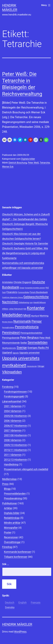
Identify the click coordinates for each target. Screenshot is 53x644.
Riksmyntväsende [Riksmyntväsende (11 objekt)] (11, 343)
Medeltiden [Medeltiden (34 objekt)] (12, 315)
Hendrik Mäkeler (17, 624)
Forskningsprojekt (14, 396)
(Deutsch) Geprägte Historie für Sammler (25, 243)
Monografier (11, 528)
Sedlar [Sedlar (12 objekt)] (24, 343)
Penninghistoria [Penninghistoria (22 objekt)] (27, 327)
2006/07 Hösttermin (15, 426)
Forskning (8, 387)
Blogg (7, 489)
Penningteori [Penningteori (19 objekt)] (11, 332)
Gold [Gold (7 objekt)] (31, 303)
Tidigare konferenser (16, 557)
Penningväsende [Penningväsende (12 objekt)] (11, 338)
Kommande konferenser (18, 552)
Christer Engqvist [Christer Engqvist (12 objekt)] (23, 282)
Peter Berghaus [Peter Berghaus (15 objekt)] (29, 338)
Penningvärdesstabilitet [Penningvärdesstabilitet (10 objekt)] (31, 333)
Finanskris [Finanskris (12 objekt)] (12, 292)
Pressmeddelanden (15, 494)
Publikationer (10, 503)
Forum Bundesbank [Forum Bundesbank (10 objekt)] (39, 292)
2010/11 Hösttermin (15, 450)
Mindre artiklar (12, 523)
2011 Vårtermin (13, 455)
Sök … (6, 564)
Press (5, 484)
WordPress (20, 632)
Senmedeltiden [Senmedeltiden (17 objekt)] (38, 342)
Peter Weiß (33, 163)
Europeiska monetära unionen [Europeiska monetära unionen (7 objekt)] (35, 288)
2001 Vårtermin (13, 406)
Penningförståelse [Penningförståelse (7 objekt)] (8, 328)
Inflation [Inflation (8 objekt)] (5, 309)
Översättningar (12, 542)
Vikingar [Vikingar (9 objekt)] (41, 366)
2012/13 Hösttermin (15, 460)
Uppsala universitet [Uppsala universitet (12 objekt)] (29, 353)
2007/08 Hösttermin (15, 435)
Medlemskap (9, 479)
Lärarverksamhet (12, 401)
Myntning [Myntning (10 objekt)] (44, 316)
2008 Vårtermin (13, 440)
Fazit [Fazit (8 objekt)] (4, 292)
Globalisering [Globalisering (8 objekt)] (24, 302)
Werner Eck (8, 167)
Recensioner (11, 537)
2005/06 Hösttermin (15, 416)
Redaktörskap (12, 518)
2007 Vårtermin (13, 430)
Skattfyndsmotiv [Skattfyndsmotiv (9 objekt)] (9, 348)
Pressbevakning (13, 498)
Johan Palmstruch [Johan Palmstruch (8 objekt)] (16, 309)
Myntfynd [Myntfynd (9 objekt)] (35, 316)
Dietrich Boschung (18, 163)
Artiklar (8, 508)
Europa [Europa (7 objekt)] (22, 288)
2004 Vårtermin (13, 411)
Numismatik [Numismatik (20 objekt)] (22, 321)
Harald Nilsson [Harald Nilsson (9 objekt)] (40, 302)
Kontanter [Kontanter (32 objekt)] (36, 308)
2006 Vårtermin (13, 421)
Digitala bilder (28, 159)
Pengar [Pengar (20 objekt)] (37, 321)
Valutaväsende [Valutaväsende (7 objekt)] (32, 366)
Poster (8, 532)
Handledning (11, 464)
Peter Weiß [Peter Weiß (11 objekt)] (45, 338)
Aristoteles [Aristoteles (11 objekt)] (7, 282)
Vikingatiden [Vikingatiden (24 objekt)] (12, 372)
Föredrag (7, 547)
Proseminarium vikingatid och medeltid (26, 469)
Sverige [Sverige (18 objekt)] (22, 348)
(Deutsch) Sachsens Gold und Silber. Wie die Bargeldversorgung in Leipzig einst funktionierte (25, 253)
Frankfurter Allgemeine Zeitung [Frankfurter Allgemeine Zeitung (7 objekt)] (12, 297)
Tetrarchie (45, 163)
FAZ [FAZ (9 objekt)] (47, 288)
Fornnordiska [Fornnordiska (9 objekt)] (24, 292)
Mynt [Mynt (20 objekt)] (27, 315)
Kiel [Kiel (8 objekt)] (25, 309)
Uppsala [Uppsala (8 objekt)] (16, 353)
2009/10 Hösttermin (15, 445)
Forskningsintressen (15, 392)
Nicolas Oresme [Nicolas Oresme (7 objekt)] (7, 322)
